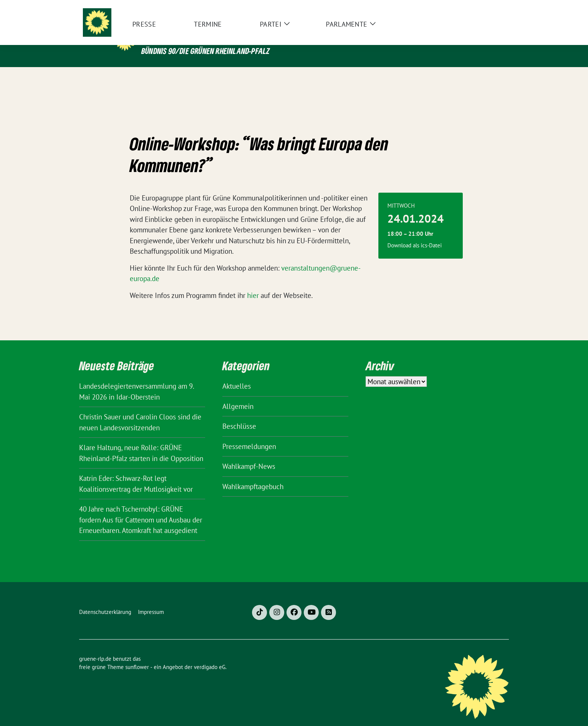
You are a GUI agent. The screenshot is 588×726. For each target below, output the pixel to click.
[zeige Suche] (496, 7)
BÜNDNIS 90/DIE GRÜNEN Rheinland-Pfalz (205, 51)
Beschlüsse (239, 415)
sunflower (137, 655)
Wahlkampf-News (249, 455)
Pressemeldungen (249, 435)
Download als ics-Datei (415, 234)
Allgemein (238, 395)
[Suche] (485, 7)
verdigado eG (210, 655)
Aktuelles (237, 374)
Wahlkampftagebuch (253, 475)
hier (253, 284)
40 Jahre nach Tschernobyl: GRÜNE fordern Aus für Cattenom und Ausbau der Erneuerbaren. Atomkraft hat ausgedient (141, 508)
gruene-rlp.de (191, 35)
